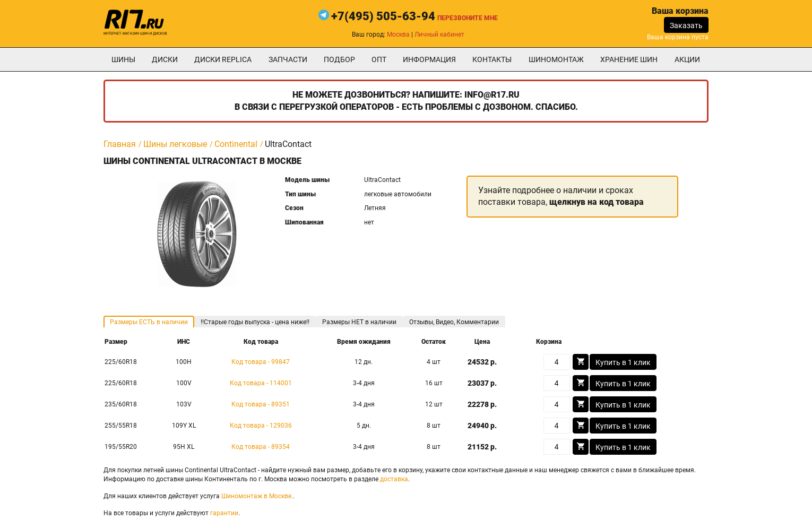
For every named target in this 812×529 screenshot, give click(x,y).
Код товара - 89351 (261, 404)
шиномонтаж (556, 59)
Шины (123, 59)
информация (429, 59)
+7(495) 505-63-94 (383, 16)
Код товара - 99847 (261, 362)
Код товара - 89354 (261, 447)
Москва (398, 34)
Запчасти (288, 59)
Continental (236, 144)
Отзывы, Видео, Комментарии (454, 322)
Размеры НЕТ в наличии (359, 322)
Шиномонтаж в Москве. (257, 496)
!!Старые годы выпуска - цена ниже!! (255, 322)
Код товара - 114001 (261, 383)
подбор (339, 59)
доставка (394, 479)
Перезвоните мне (468, 18)
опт (379, 59)
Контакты (492, 59)
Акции (687, 59)
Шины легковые (175, 144)
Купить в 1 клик (623, 362)
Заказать (686, 25)
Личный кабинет (439, 34)
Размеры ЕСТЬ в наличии (149, 322)
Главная (120, 144)
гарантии (224, 513)
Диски (165, 59)
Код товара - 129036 (261, 426)
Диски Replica (223, 59)
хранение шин (629, 59)
